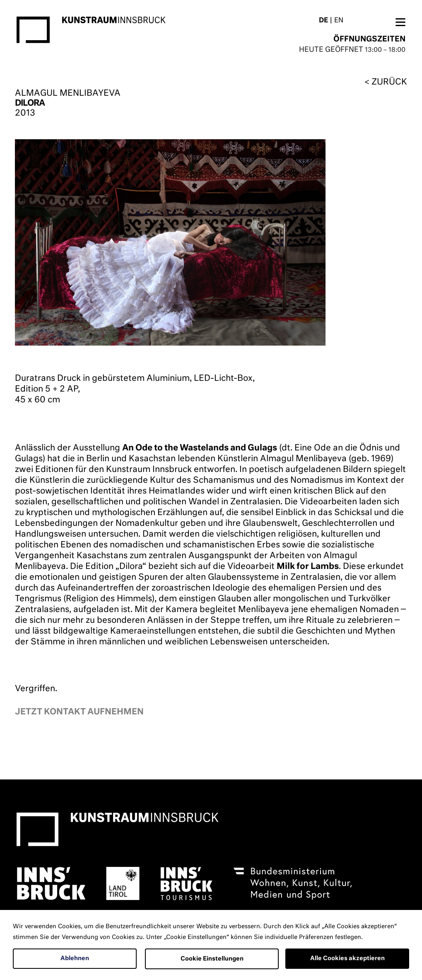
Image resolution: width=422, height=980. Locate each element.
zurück (389, 82)
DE (323, 21)
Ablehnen (75, 958)
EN (339, 21)
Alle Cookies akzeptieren (347, 958)
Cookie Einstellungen (212, 959)
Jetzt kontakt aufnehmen (79, 712)
